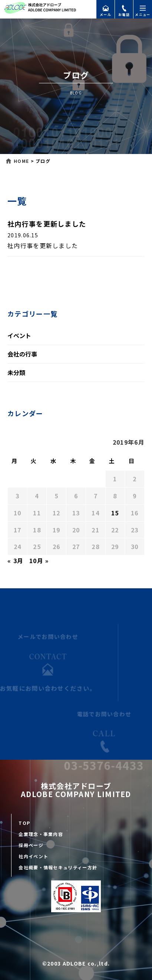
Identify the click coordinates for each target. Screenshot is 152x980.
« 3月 (15, 561)
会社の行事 (22, 354)
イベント (19, 335)
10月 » (39, 561)
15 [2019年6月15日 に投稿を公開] (115, 513)
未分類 (16, 372)
